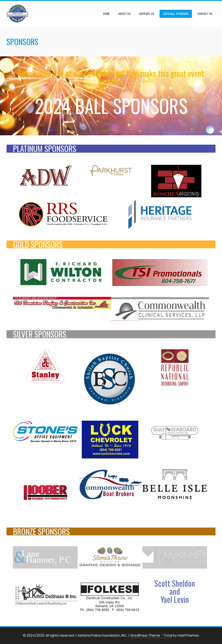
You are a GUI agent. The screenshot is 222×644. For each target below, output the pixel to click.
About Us (124, 14)
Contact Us (205, 14)
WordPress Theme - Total (151, 635)
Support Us (147, 14)
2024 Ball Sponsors (176, 14)
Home (106, 14)
